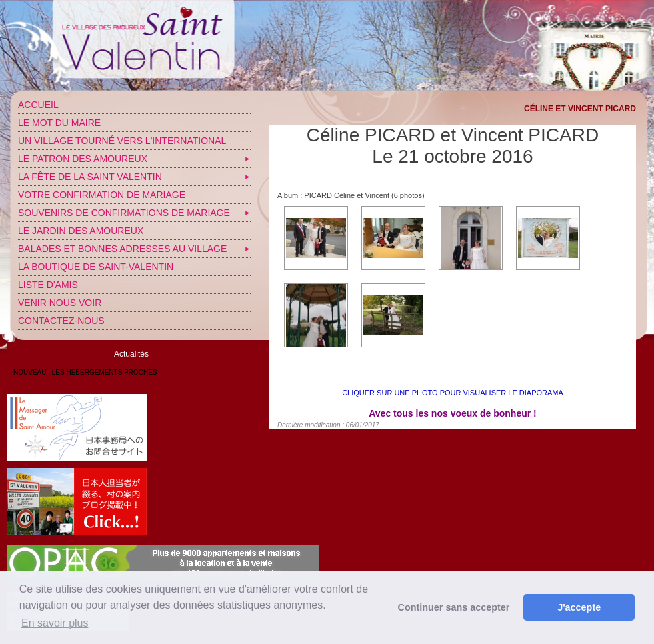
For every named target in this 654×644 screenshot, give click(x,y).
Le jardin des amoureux (81, 231)
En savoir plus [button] (55, 623)
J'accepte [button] (579, 607)
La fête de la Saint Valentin (90, 177)
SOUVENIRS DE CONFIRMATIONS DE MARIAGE (124, 213)
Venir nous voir (60, 303)
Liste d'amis (48, 285)
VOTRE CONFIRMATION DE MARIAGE (102, 195)
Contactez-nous (61, 321)
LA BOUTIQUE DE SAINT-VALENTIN (96, 267)
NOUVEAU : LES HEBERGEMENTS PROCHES (85, 372)
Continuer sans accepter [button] (454, 607)
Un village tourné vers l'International (122, 141)
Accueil (38, 105)
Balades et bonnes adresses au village (122, 249)
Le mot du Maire (59, 123)
